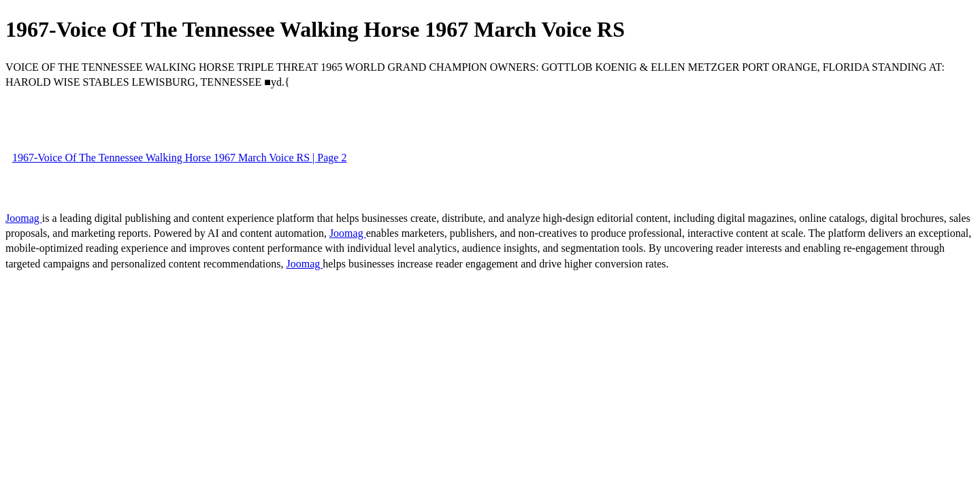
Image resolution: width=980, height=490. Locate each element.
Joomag (24, 218)
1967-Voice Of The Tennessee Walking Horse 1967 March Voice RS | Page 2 (179, 158)
